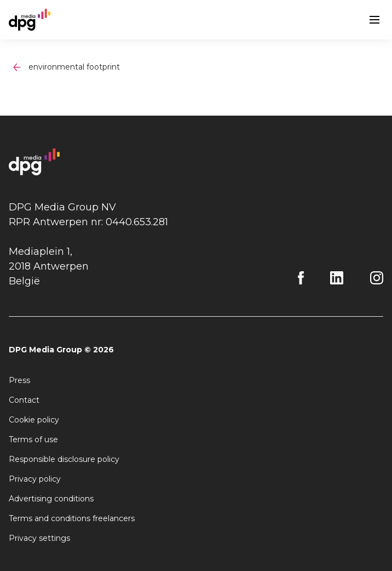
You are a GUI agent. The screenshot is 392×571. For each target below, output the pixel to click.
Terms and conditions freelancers (72, 518)
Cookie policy (34, 420)
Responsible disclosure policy (64, 459)
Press (19, 380)
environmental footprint (74, 67)
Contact (24, 400)
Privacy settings (39, 538)
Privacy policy (35, 479)
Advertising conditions (51, 499)
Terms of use (33, 439)
